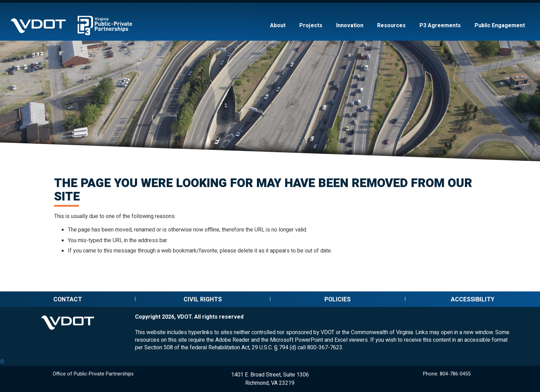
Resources (391, 25)
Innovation (350, 25)
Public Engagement (500, 25)
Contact (68, 300)
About (278, 25)
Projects (311, 25)
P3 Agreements (440, 25)
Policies (337, 300)
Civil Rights (203, 300)
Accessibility (473, 300)
